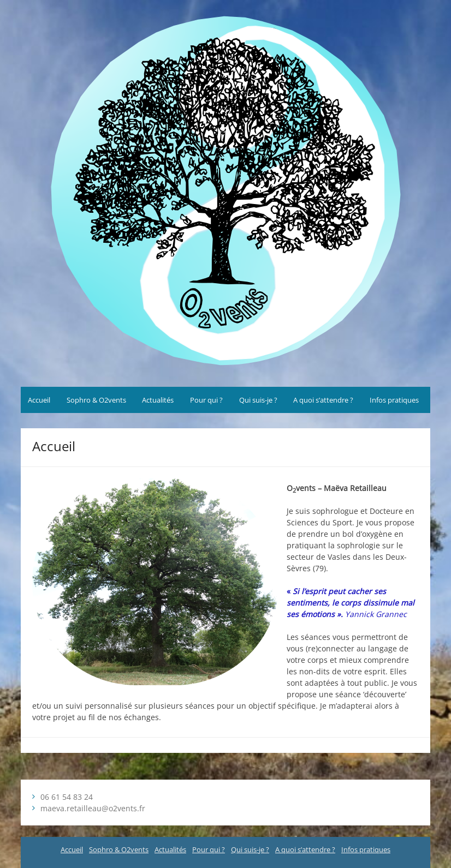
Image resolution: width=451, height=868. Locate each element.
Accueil (39, 400)
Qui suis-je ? (258, 400)
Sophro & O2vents (96, 400)
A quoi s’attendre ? (323, 400)
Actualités (158, 400)
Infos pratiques (394, 400)
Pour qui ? (206, 400)
